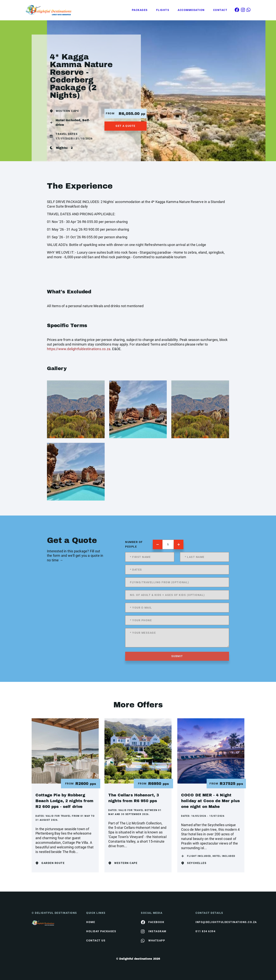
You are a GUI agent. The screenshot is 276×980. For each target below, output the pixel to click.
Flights (163, 10)
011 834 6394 (205, 931)
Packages (140, 10)
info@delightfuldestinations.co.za (220, 922)
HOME (91, 922)
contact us (96, 940)
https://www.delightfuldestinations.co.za (79, 349)
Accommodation (191, 10)
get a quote (126, 126)
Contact (220, 10)
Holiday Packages (101, 931)
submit (177, 656)
